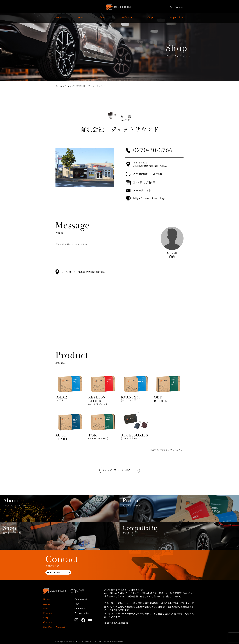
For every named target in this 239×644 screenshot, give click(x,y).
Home (59, 19)
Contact (177, 7)
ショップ (69, 86)
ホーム (59, 86)
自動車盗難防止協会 (115, 623)
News (80, 19)
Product (125, 19)
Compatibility (176, 19)
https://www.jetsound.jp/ (149, 198)
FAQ (77, 604)
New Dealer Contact (54, 627)
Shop (150, 19)
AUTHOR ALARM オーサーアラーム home (118, 8)
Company (80, 609)
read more (53, 572)
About (102, 19)
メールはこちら (142, 190)
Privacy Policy (82, 613)
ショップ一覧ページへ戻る (116, 470)
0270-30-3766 (153, 150)
